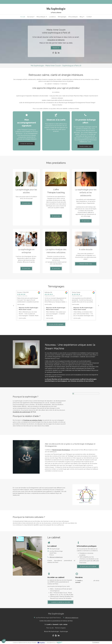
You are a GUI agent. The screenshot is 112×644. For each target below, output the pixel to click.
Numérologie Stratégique (61, 450)
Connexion (96, 642)
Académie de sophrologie (21, 412)
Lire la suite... (21, 304)
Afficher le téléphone (56, 557)
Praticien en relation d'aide (33, 420)
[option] (56, 305)
